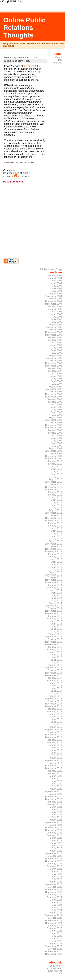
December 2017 (54, 706)
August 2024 (55, 913)
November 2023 (54, 889)
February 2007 (54, 371)
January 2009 (55, 430)
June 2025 (57, 938)
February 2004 (54, 278)
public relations (55, 971)
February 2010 (54, 464)
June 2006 (57, 350)
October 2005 (55, 330)
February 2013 (54, 557)
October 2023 (55, 887)
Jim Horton (56, 966)
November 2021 (54, 828)
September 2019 (53, 760)
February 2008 (54, 402)
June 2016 (57, 660)
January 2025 (55, 926)
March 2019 (56, 745)
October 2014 (55, 608)
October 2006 (55, 361)
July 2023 (57, 879)
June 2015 (57, 629)
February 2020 (54, 773)
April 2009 (57, 438)
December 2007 (54, 397)
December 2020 (54, 799)
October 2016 (55, 670)
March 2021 (56, 807)
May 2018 (57, 719)
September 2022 (53, 853)
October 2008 (55, 422)
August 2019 (55, 758)
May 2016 (57, 657)
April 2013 (57, 562)
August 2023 (55, 882)
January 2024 (55, 895)
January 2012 (55, 523)
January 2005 (55, 306)
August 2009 (55, 448)
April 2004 (57, 283)
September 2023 (53, 884)
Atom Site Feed (54, 968)
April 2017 (57, 686)
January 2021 (55, 802)
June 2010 (57, 474)
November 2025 (54, 951)
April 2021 (57, 809)
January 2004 (55, 275)
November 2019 (54, 766)
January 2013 (55, 554)
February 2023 (54, 866)
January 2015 (55, 616)
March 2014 (56, 590)
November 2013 (54, 580)
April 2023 (57, 871)
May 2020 (57, 781)
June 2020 (57, 784)
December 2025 (54, 954)
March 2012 (56, 528)
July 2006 (57, 353)
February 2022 (54, 835)
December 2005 (54, 335)
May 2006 (57, 348)
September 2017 (53, 699)
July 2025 (57, 941)
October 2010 (55, 484)
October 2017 (55, 701)
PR (60, 973)
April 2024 (57, 902)
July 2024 (57, 910)
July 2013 (57, 570)
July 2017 (57, 693)
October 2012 (55, 546)
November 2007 (54, 394)
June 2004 (57, 288)
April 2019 (57, 748)
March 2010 (56, 466)
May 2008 (57, 410)
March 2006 (56, 343)
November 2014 (54, 611)
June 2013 (57, 567)
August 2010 (55, 479)
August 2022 (55, 851)
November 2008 (54, 425)
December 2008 (54, 428)
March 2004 (56, 281)
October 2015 (55, 639)
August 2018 (55, 727)
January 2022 (55, 833)
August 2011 (55, 510)
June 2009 (57, 443)
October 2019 (55, 763)
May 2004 (57, 286)
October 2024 (55, 918)
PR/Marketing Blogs (51, 269)
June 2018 (57, 722)
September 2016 (53, 668)
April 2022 (57, 840)
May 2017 (57, 688)
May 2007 (57, 379)
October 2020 (55, 794)
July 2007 (57, 384)
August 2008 (55, 417)
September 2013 (53, 575)
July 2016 (57, 662)
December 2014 (54, 613)
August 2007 (55, 386)
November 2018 (54, 735)
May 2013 (57, 564)
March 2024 (56, 900)
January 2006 (55, 337)
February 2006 (54, 340)
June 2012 (57, 536)
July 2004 (57, 291)
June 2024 (57, 908)
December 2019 (54, 768)
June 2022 (57, 846)
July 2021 (57, 817)
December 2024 (54, 923)
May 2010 (57, 472)
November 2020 (54, 797)
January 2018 (55, 709)
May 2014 (57, 595)
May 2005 (57, 317)
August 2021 (55, 820)
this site (28, 66)
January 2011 (55, 492)
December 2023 (54, 892)
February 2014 (54, 588)
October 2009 (55, 453)
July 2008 (57, 415)
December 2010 (54, 490)
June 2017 (57, 691)
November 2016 (54, 673)
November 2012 (54, 549)
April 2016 (57, 655)
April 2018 (57, 717)
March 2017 (56, 683)
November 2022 (54, 858)
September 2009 (53, 451)
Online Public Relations (57, 60)
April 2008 (57, 407)
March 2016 (56, 652)
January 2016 (55, 647)
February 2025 (54, 928)
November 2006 (54, 363)
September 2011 (53, 513)
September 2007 (53, 389)
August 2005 (55, 324)
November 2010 (54, 487)
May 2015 (57, 626)
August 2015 (55, 634)
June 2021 (57, 815)
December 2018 (54, 737)
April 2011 (57, 500)
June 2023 (57, 877)
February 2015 (54, 619)
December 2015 (54, 644)
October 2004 (55, 299)
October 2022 (55, 856)
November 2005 (54, 332)
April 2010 (57, 469)
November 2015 (54, 642)
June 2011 (57, 505)
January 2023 (55, 864)
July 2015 (57, 631)
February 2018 (54, 711)
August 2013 (55, 572)
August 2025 (55, 944)
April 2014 (57, 593)
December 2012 (54, 551)
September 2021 (53, 822)
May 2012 (57, 533)
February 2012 (54, 526)
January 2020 (55, 771)
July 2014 (57, 601)
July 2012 (57, 539)
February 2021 (54, 804)
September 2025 (53, 946)
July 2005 (57, 322)
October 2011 (55, 515)
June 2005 (57, 319)
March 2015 (56, 621)
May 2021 (57, 812)
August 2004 (55, 294)
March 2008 (56, 404)
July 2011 (57, 508)
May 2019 (57, 750)
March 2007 (56, 373)
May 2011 (57, 502)
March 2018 (56, 714)
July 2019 (57, 755)
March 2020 (56, 776)
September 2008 (53, 420)
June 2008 (57, 412)
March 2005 (56, 312)
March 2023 (56, 869)
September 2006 (53, 358)
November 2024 (54, 920)
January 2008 (55, 399)
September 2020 (53, 791)
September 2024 (53, 915)
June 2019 (57, 753)
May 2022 (57, 843)
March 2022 (56, 838)
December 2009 (54, 459)
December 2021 (54, 830)
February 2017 (54, 680)
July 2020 (57, 786)
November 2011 (54, 518)
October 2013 (55, 577)
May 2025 (57, 936)
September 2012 (53, 544)
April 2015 (57, 624)
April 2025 (57, 933)
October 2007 (55, 392)
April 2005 (57, 314)
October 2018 (55, 732)
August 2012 (55, 541)
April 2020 (57, 779)
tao (19, 176)
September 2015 (53, 637)
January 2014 (55, 585)
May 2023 (57, 874)
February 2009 (54, 433)
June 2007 (57, 381)
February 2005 (54, 309)
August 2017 (55, 696)
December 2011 (54, 521)
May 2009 (57, 441)
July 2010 (57, 477)
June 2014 (57, 598)
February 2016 (54, 650)
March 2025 (56, 931)
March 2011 (56, 497)
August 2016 (55, 665)
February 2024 (54, 897)
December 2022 (54, 861)
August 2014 (55, 603)
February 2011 (54, 495)
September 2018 (53, 729)
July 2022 (57, 848)
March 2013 (56, 559)
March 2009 (56, 435)
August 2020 (55, 789)
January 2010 (55, 461)
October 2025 (55, 949)
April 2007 (57, 376)
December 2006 (54, 366)
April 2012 (57, 531)
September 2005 (53, 327)
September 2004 (53, 296)
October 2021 (55, 825)
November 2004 (54, 301)
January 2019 (55, 740)
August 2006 (55, 355)
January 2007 (55, 368)
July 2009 (57, 446)
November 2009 (54, 456)
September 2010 (53, 482)
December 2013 (54, 582)
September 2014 (53, 606)
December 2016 (54, 675)
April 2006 (57, 345)
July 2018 (57, 724)
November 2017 (54, 704)
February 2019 (54, 742)
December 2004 (54, 304)
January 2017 (55, 678)
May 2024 (57, 905)
